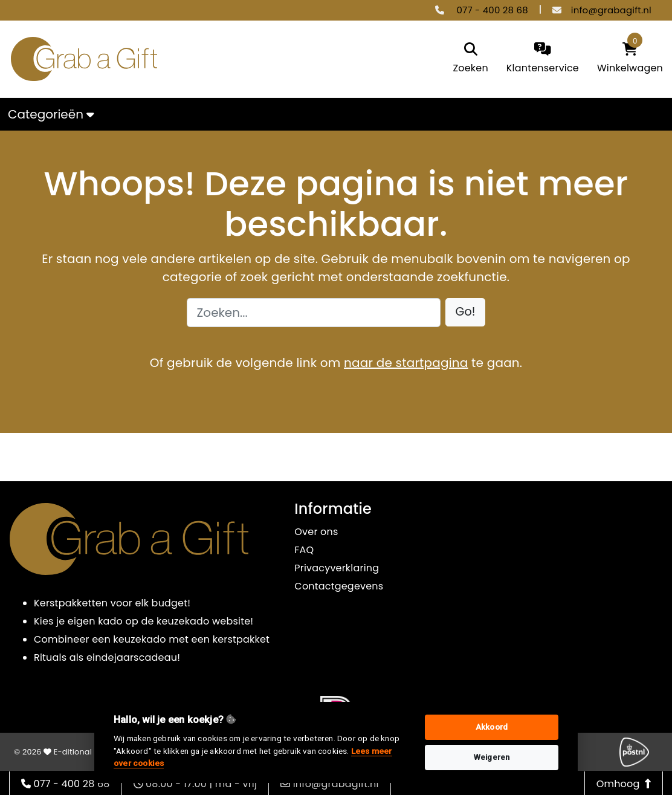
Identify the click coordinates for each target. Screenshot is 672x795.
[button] (466, 312)
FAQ (304, 550)
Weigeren (492, 757)
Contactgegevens (339, 586)
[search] (470, 59)
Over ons (316, 532)
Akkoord (492, 727)
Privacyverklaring (337, 568)
